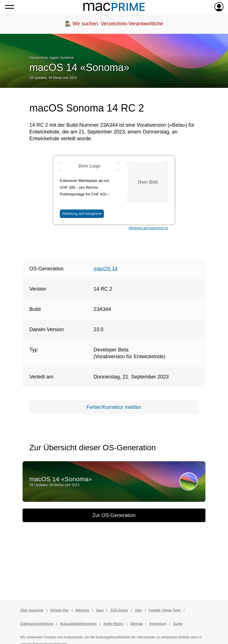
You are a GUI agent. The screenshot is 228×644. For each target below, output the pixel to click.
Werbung (82, 610)
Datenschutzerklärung (37, 624)
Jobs (138, 610)
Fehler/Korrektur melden (114, 407)
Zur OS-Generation (114, 515)
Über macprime (32, 610)
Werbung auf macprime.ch (148, 228)
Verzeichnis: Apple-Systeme (51, 58)
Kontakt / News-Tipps (165, 610)
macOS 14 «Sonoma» (79, 67)
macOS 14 (106, 269)
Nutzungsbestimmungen (78, 624)
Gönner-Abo (59, 610)
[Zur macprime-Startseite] (114, 7)
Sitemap (137, 624)
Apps (100, 610)
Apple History (113, 624)
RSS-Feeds (119, 610)
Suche (178, 624)
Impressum (158, 624)
